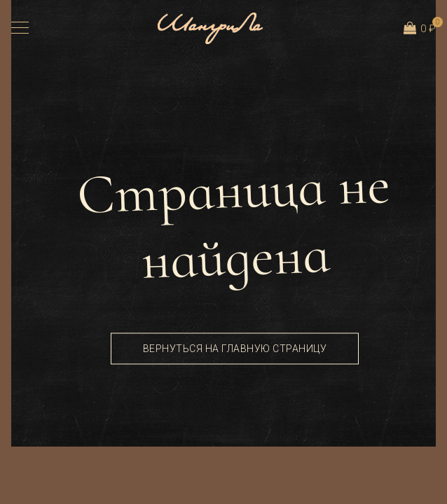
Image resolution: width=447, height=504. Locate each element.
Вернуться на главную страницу (235, 349)
